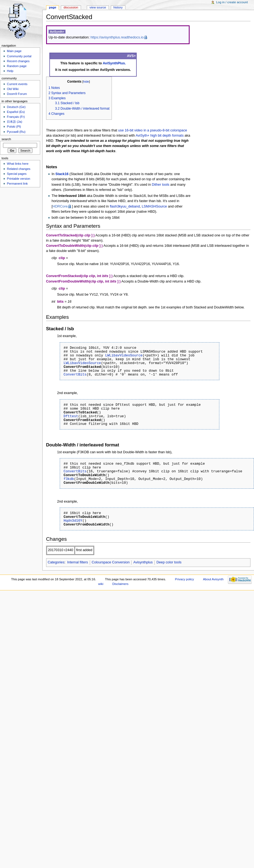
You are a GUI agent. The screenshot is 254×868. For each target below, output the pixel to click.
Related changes (19, 169)
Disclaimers (120, 584)
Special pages (17, 174)
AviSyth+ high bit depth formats (160, 136)
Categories (56, 562)
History (118, 7)
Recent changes (18, 61)
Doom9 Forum (17, 94)
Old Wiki (13, 89)
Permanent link (17, 184)
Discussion (71, 7)
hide (86, 82)
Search (6, 139)
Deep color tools (169, 562)
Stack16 (62, 174)
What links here (18, 164)
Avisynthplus (143, 562)
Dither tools (161, 185)
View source (98, 7)
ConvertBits (75, 374)
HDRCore (60, 206)
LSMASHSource (154, 206)
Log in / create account (232, 2)
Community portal (19, 56)
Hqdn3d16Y (73, 521)
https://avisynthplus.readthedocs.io (117, 37)
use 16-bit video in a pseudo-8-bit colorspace (153, 130)
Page (53, 7)
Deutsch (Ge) (16, 107)
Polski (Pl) (14, 127)
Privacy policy (184, 579)
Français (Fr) (16, 117)
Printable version (18, 179)
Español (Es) (16, 112)
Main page (14, 51)
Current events (17, 84)
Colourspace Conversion (111, 562)
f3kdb (69, 479)
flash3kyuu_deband (125, 206)
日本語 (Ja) (14, 122)
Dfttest (71, 416)
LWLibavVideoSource (124, 355)
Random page (17, 66)
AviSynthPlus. (114, 63)
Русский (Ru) (16, 132)
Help (10, 71)
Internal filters (77, 562)
